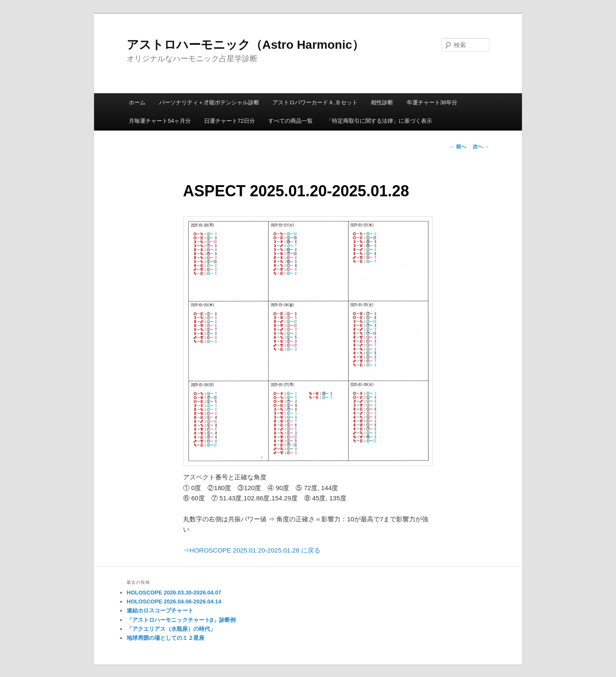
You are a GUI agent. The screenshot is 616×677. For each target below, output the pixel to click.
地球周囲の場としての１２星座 (166, 638)
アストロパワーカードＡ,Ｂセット (315, 102)
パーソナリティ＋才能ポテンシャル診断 (209, 102)
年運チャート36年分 (432, 102)
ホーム (137, 102)
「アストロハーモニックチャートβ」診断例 (181, 620)
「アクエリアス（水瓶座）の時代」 (171, 629)
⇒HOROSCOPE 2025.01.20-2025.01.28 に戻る (252, 550)
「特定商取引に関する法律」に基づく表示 (379, 121)
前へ (458, 147)
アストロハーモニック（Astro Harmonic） (245, 45)
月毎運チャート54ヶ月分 (160, 121)
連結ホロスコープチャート (160, 610)
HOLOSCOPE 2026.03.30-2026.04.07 (174, 593)
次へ (481, 147)
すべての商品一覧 (290, 121)
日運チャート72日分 (229, 121)
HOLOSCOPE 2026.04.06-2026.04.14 (174, 602)
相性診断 (382, 102)
